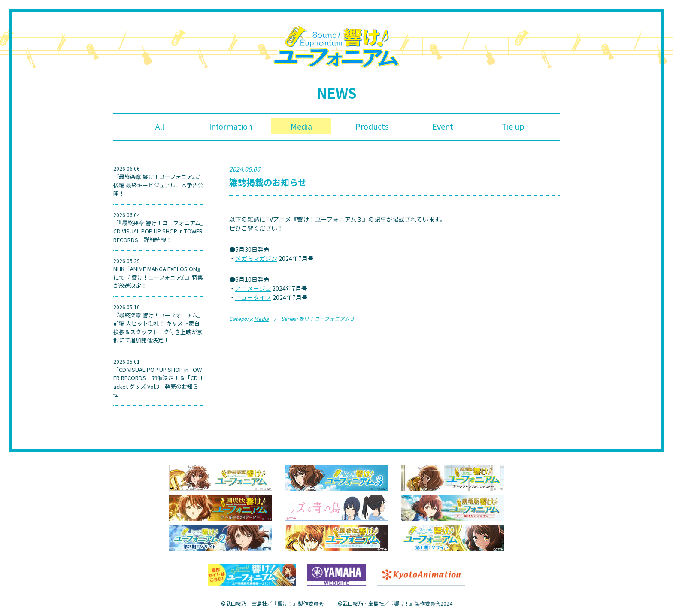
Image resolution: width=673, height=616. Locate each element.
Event (443, 126)
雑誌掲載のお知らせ (268, 182)
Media (301, 126)
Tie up (513, 126)
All (160, 126)
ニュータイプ (253, 297)
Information (231, 126)
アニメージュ (253, 288)
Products (372, 126)
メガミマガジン (256, 258)
